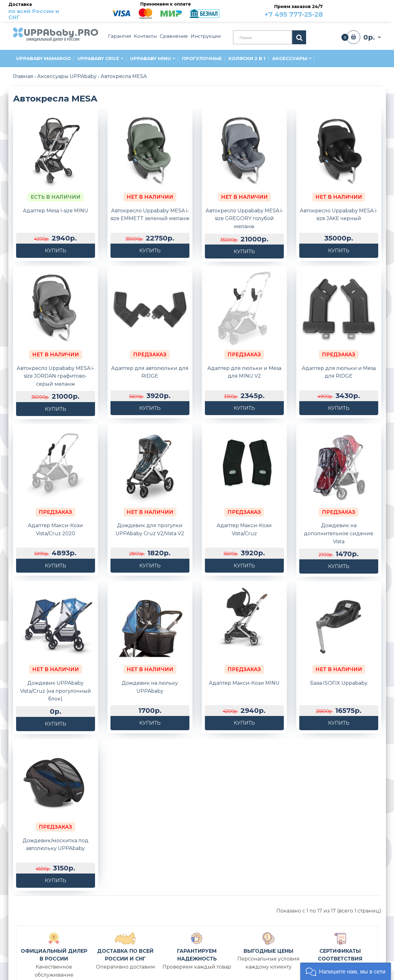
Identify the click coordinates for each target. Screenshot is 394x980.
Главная (23, 76)
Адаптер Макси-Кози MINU (244, 649)
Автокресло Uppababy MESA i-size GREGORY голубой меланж (244, 219)
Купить (56, 251)
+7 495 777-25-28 (294, 14)
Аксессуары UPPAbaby (67, 76)
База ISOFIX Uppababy (339, 649)
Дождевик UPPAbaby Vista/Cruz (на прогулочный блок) (56, 657)
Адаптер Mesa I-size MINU (56, 211)
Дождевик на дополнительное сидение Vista (339, 516)
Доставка (40, 11)
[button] (346, 971)
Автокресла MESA (124, 76)
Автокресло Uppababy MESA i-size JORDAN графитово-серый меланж (56, 376)
